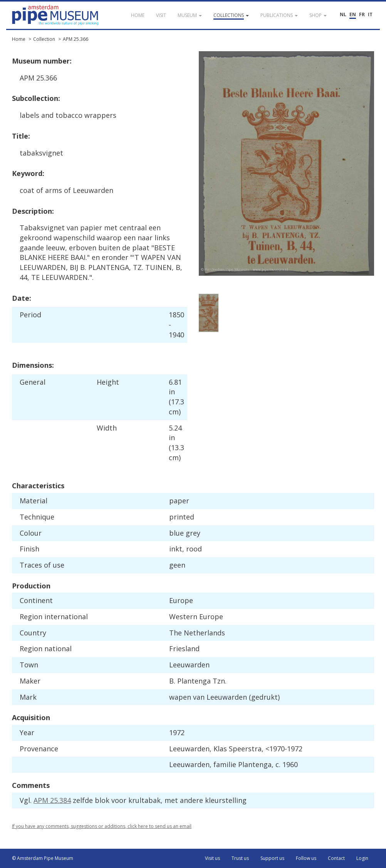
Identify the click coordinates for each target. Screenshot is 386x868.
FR (362, 14)
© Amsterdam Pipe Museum (43, 858)
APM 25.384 (52, 800)
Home (19, 39)
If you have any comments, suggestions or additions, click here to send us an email (102, 826)
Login (362, 858)
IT (370, 14)
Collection (44, 39)
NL (343, 14)
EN (353, 14)
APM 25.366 (76, 39)
